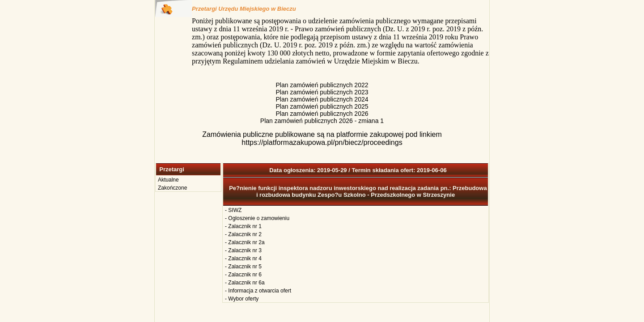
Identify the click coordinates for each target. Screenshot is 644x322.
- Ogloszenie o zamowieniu (257, 218)
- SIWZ (233, 210)
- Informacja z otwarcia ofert (258, 291)
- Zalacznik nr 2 (243, 234)
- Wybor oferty (242, 299)
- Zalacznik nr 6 (243, 275)
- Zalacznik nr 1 (243, 226)
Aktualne (168, 180)
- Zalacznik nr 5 (243, 267)
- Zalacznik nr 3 (243, 250)
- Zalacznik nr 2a (245, 242)
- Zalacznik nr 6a (245, 283)
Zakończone (172, 188)
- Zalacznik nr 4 (243, 258)
